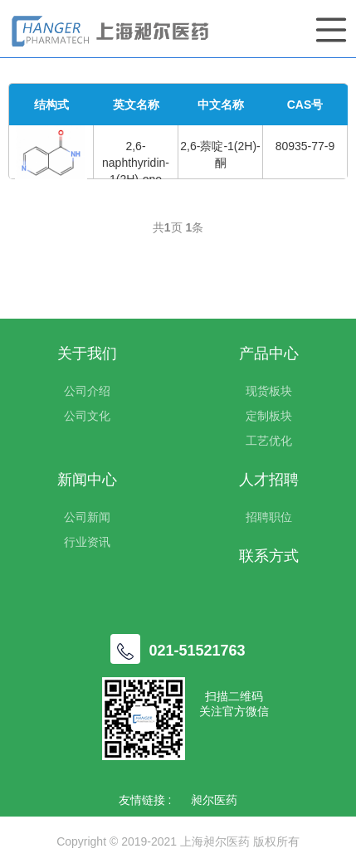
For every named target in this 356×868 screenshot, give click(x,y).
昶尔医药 (214, 800)
